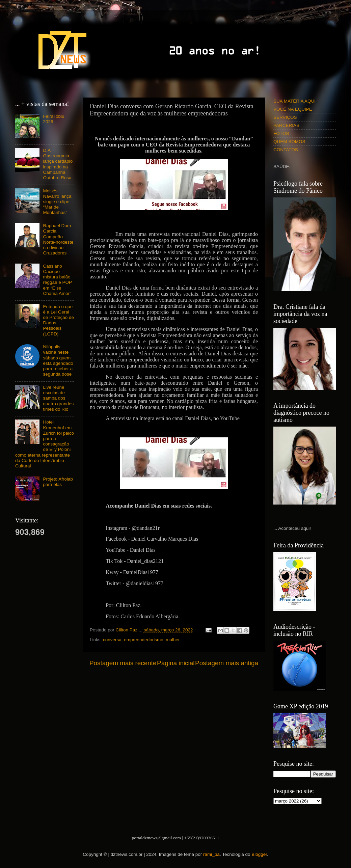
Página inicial (176, 663)
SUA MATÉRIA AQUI (294, 101)
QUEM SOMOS (289, 142)
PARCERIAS (286, 125)
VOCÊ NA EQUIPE (293, 109)
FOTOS (281, 133)
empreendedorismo (143, 640)
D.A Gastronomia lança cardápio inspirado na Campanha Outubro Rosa (58, 164)
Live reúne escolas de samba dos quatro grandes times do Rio (58, 398)
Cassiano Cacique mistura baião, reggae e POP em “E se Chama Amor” (57, 280)
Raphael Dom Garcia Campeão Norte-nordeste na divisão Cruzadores (58, 239)
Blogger (259, 854)
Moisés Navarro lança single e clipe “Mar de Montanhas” (57, 202)
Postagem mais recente (123, 663)
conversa (112, 640)
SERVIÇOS (285, 117)
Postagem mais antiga (227, 663)
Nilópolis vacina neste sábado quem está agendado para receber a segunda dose (58, 360)
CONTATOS (286, 150)
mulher (173, 640)
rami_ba (211, 854)
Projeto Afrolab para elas (58, 482)
